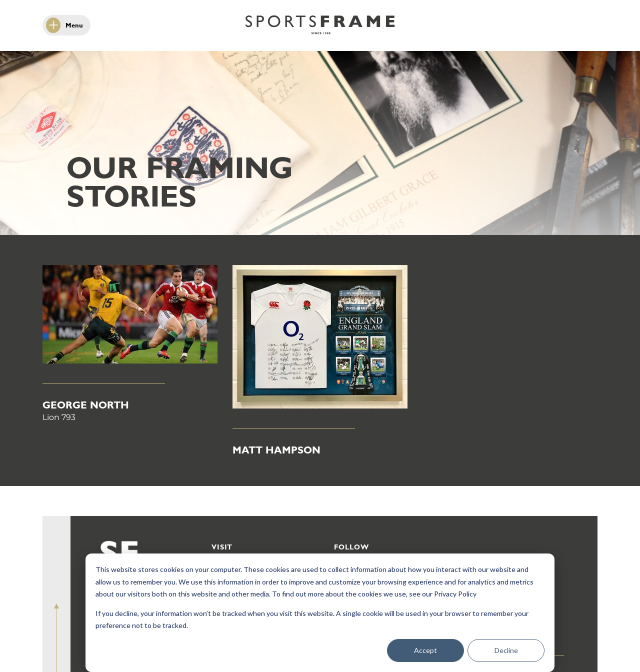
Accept (425, 650)
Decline (506, 650)
